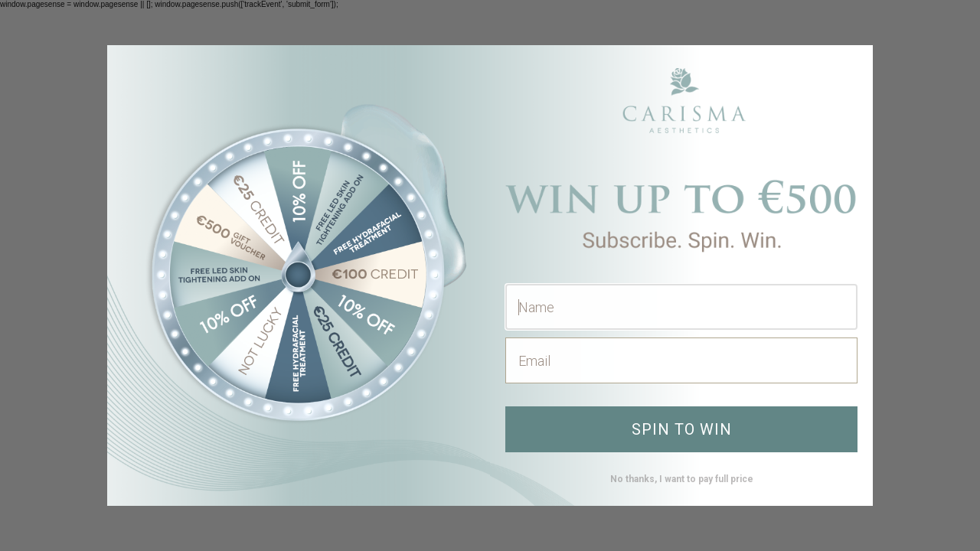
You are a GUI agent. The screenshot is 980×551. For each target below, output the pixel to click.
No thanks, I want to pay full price (682, 479)
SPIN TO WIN (682, 429)
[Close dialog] (853, 65)
